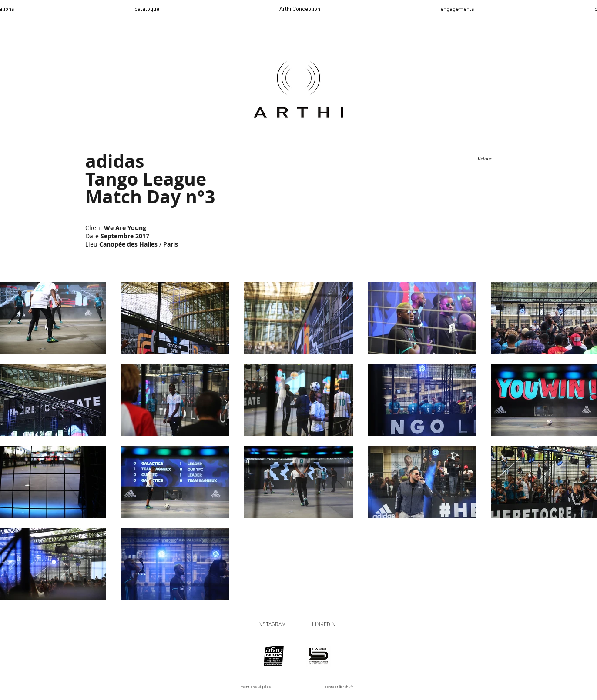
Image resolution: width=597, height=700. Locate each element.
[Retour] (485, 159)
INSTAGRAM (272, 624)
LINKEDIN (324, 624)
